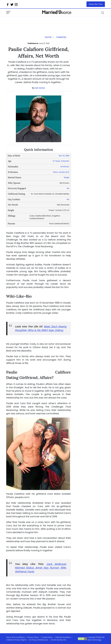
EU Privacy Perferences (39, 640)
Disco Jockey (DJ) (61, 172)
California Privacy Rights (16, 640)
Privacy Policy (33, 637)
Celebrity (61, 37)
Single (67, 177)
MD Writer (40, 88)
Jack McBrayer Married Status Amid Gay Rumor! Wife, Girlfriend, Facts (41, 568)
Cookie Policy (47, 637)
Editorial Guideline (63, 637)
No (68, 188)
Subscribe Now (96, 4)
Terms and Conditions (16, 637)
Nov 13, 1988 (64, 156)
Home (48, 37)
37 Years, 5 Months (61, 161)
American (65, 167)
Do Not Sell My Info (59, 640)
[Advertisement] (29, 22)
